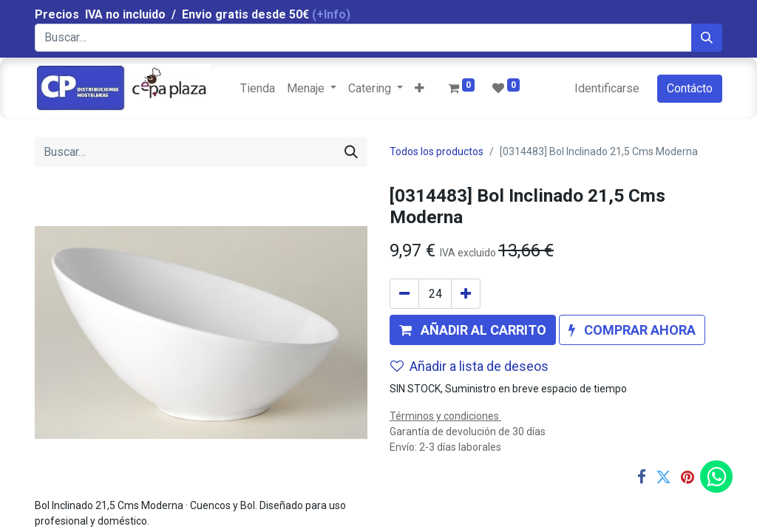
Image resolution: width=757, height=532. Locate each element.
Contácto (690, 88)
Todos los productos (437, 151)
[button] (420, 89)
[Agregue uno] (466, 294)
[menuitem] (258, 89)
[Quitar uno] (404, 294)
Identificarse (607, 88)
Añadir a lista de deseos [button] (469, 366)
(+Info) (331, 14)
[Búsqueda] (707, 38)
